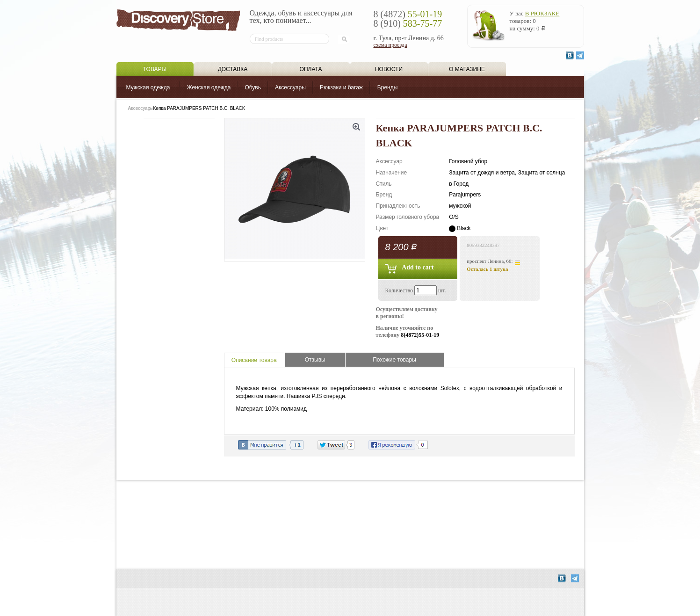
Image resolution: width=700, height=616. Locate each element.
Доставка (233, 69)
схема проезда (390, 45)
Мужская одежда (148, 87)
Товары (155, 69)
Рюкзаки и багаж (341, 87)
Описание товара (254, 360)
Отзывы (315, 360)
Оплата (311, 69)
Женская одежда (209, 87)
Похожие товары (394, 360)
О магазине (467, 69)
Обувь (253, 87)
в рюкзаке (542, 13)
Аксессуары (290, 87)
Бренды (387, 87)
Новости (389, 69)
